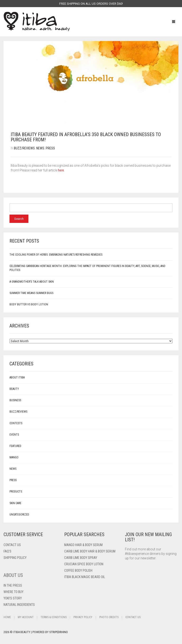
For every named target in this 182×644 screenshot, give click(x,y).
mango (14, 457)
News (40, 148)
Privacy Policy (83, 617)
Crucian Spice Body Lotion (84, 564)
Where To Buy (14, 592)
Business (15, 400)
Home (7, 617)
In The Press (13, 585)
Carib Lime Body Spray (81, 558)
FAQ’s (7, 551)
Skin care (15, 503)
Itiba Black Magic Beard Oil (85, 577)
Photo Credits (109, 617)
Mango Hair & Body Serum (83, 545)
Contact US (12, 545)
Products (16, 492)
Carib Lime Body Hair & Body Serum (90, 551)
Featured (15, 446)
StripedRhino (59, 632)
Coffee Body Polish (78, 570)
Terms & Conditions (54, 617)
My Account (26, 617)
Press (50, 148)
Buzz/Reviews (24, 148)
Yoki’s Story (13, 598)
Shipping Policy (15, 558)
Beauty (14, 389)
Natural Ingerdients (19, 605)
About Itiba (17, 377)
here (61, 170)
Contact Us (133, 617)
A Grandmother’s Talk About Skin (32, 282)
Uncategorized (19, 515)
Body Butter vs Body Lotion (29, 304)
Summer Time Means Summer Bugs (31, 293)
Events (14, 435)
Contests (16, 423)
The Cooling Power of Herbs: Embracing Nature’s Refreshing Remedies (56, 255)
